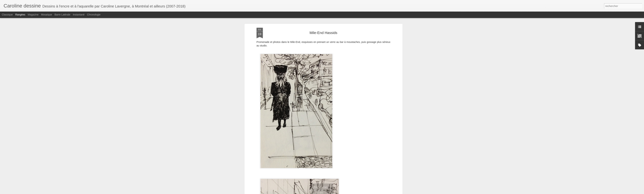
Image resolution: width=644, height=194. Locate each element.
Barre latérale (62, 15)
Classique (7, 15)
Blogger (355, 192)
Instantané (79, 15)
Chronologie (94, 15)
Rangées (20, 15)
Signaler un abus (367, 192)
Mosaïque (47, 15)
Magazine (33, 15)
